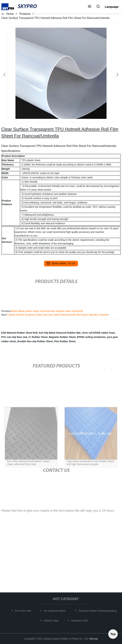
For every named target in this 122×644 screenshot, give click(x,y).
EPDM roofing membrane (91, 337)
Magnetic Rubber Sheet (62, 337)
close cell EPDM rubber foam (98, 333)
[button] (90, 7)
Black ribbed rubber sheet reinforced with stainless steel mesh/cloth (47, 311)
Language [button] (112, 7)
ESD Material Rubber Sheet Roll (19, 333)
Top (113, 634)
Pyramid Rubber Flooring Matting (98, 611)
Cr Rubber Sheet (38, 337)
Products (25, 14)
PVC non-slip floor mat (14, 337)
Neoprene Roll (80, 620)
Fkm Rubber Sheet (65, 341)
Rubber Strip (52, 620)
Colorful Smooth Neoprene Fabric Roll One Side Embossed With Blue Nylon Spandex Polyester (58, 315)
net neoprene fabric (56, 611)
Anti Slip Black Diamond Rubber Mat (60, 333)
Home (10, 14)
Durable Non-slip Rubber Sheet (35, 341)
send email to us (61, 263)
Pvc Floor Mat (24, 611)
